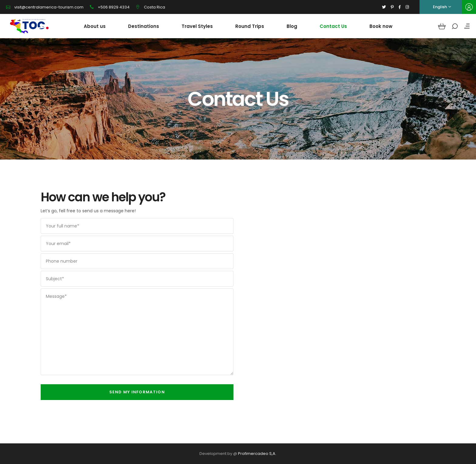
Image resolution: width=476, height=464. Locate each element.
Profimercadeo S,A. (257, 454)
